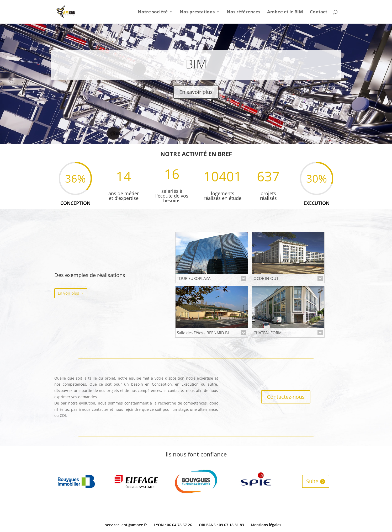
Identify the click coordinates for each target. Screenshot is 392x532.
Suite (312, 481)
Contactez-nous (286, 397)
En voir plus (68, 293)
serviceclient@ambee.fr (126, 525)
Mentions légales (266, 525)
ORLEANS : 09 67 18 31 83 (221, 525)
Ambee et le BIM (285, 12)
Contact (319, 12)
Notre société (153, 12)
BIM (196, 64)
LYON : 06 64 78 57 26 (173, 525)
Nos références (243, 12)
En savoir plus (196, 92)
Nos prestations (197, 12)
